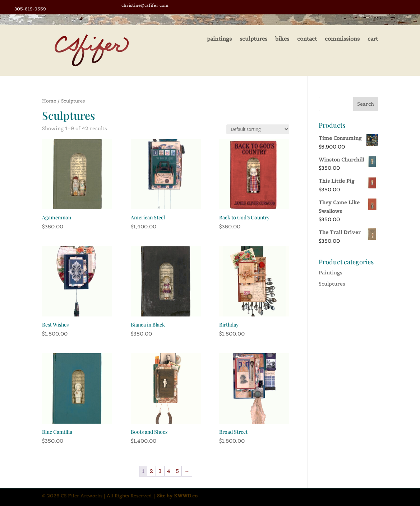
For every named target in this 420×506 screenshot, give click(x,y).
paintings (219, 39)
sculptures (253, 39)
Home (49, 101)
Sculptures (332, 284)
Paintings (331, 273)
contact (307, 39)
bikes (282, 39)
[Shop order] (258, 129)
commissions (342, 39)
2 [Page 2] (151, 471)
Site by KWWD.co (177, 496)
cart (373, 39)
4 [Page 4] (169, 471)
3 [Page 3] (160, 471)
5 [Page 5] (177, 471)
